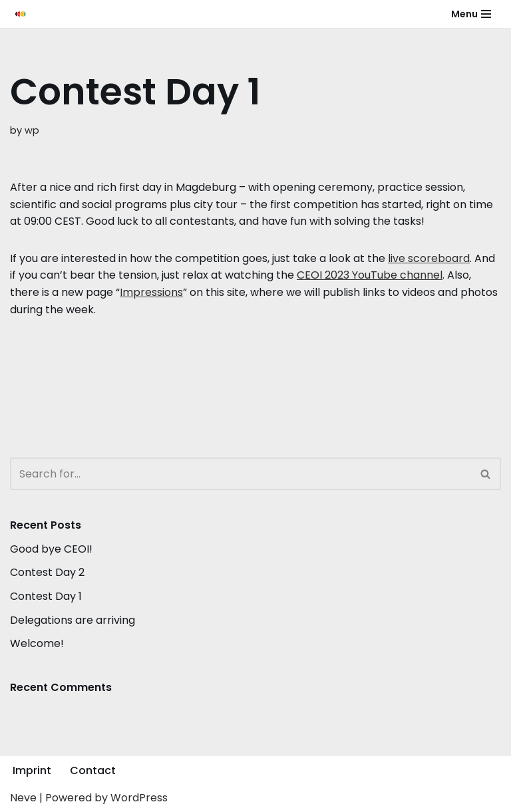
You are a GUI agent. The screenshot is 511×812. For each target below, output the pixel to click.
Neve (23, 798)
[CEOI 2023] (21, 14)
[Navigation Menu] (471, 14)
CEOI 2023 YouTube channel (370, 275)
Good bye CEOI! (51, 549)
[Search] (241, 474)
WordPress (139, 798)
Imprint (32, 770)
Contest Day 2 (47, 572)
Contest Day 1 (46, 596)
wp (32, 130)
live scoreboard (429, 258)
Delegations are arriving (73, 620)
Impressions (151, 292)
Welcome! (37, 643)
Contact (93, 770)
